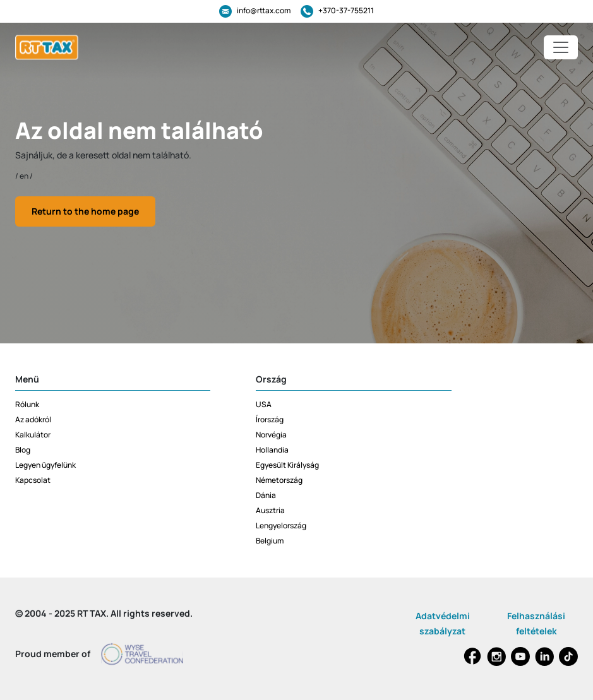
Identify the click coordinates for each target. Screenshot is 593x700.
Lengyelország (281, 525)
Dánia (266, 495)
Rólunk (27, 404)
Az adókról (33, 419)
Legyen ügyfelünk (45, 465)
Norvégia (271, 435)
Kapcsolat (33, 480)
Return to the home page (85, 211)
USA (264, 404)
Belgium (270, 541)
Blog (23, 450)
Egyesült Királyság (287, 465)
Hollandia (272, 450)
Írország (270, 419)
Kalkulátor (33, 435)
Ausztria (270, 510)
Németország (279, 480)
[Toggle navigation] (561, 47)
